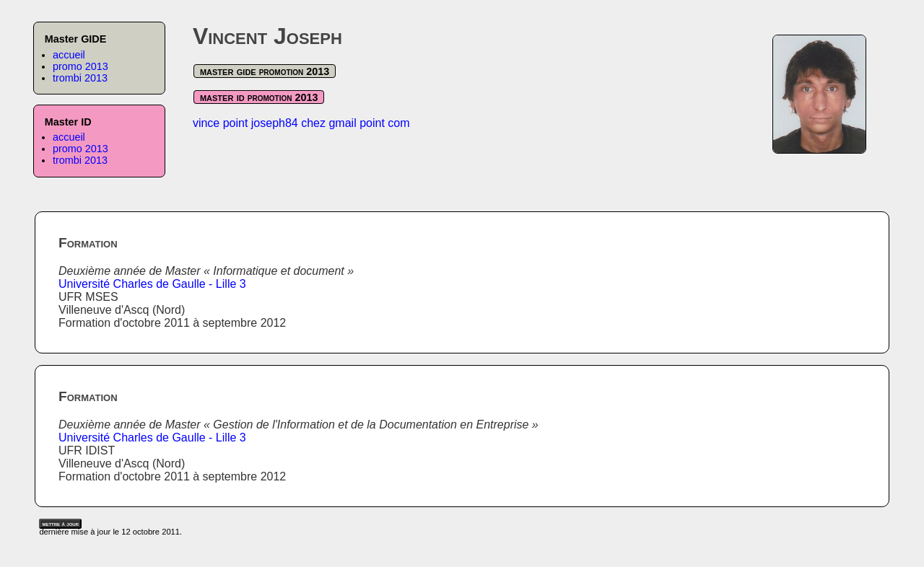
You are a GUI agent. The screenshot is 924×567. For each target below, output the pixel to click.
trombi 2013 (80, 78)
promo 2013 (80, 66)
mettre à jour (60, 524)
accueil (69, 55)
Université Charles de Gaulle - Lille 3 (152, 284)
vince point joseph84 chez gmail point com (301, 123)
